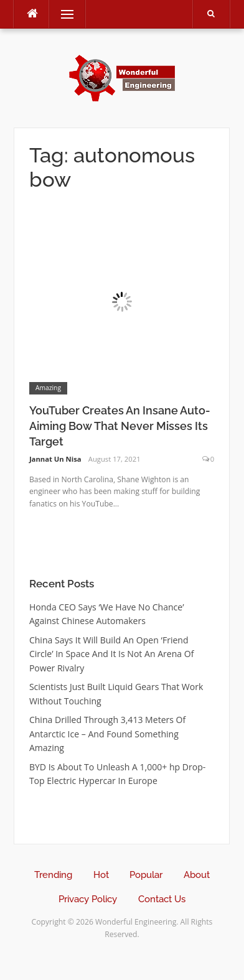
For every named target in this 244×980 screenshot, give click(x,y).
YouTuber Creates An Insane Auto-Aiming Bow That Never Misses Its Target (120, 426)
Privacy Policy (88, 899)
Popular (146, 875)
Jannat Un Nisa (55, 459)
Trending (53, 875)
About (197, 875)
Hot (101, 875)
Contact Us (162, 899)
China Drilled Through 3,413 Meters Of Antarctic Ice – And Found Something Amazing (107, 734)
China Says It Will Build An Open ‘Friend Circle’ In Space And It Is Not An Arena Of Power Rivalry (112, 654)
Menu (62, 14)
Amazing (48, 388)
